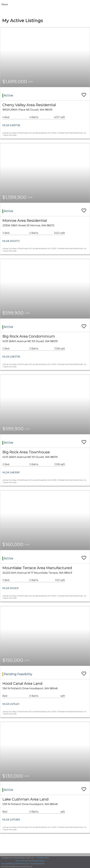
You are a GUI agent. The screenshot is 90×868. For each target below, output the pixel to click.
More (5, 4)
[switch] (84, 94)
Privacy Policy (38, 861)
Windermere (43, 858)
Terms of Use (22, 861)
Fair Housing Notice (35, 864)
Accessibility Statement (13, 864)
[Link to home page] (45, 4)
